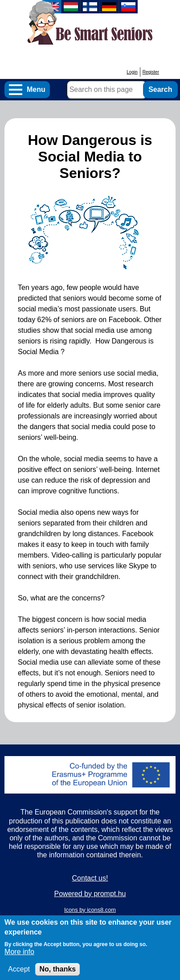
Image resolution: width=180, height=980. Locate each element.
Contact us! (90, 878)
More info (19, 957)
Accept (19, 974)
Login (132, 72)
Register (151, 72)
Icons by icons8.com (90, 910)
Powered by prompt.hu (90, 894)
